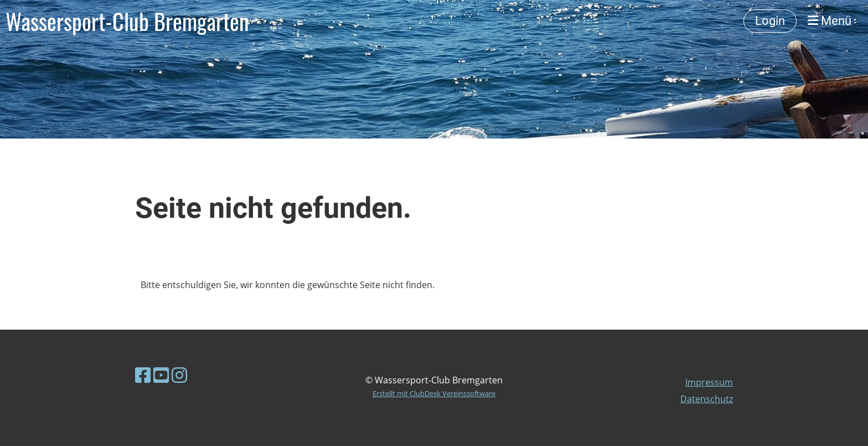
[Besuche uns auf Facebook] (143, 375)
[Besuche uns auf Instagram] (179, 375)
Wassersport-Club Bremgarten (127, 21)
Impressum (709, 382)
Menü (830, 21)
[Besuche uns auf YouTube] (161, 375)
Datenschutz (707, 399)
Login (770, 21)
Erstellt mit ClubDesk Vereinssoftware (434, 393)
